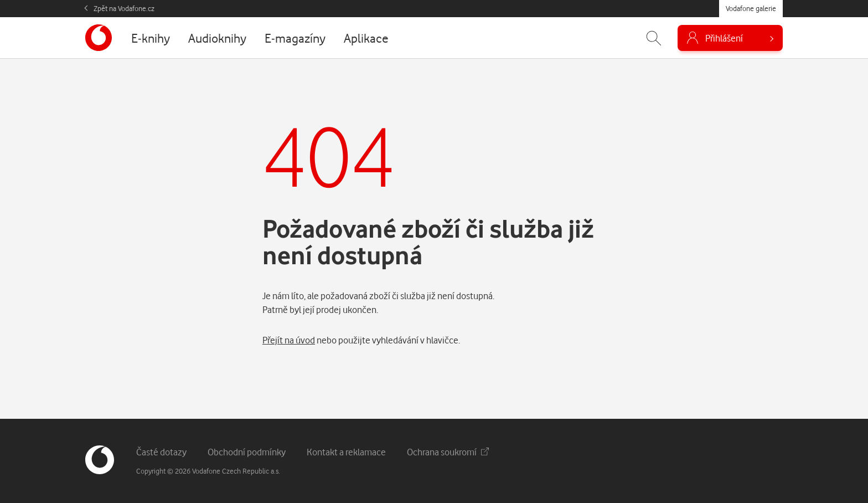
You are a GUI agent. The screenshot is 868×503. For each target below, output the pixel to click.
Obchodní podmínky (247, 452)
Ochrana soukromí (448, 452)
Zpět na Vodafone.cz (124, 8)
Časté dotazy (161, 452)
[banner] (99, 38)
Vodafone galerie (751, 8)
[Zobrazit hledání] (654, 38)
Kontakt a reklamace (346, 452)
